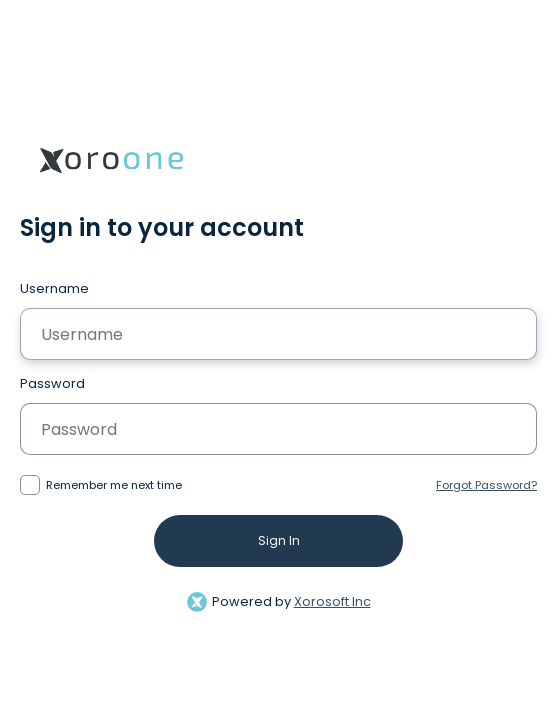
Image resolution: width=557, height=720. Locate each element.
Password (52, 383)
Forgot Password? (486, 485)
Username (54, 288)
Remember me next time (114, 485)
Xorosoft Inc (332, 601)
